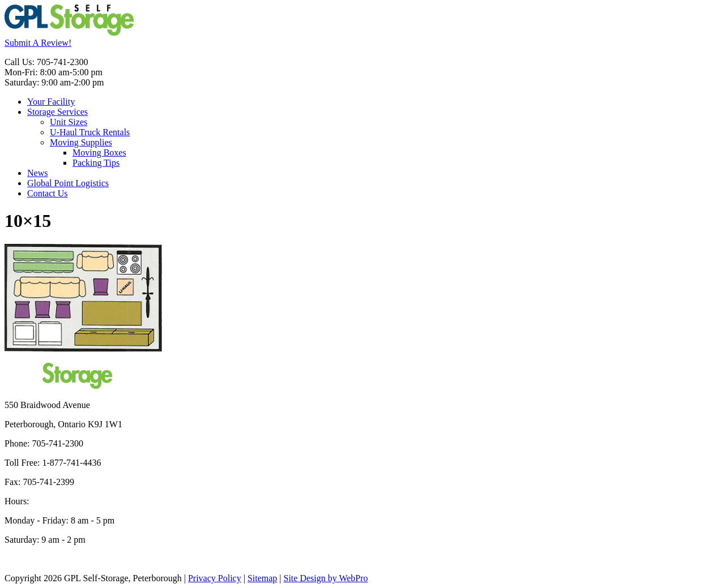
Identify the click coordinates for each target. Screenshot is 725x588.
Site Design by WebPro (326, 578)
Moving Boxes (99, 153)
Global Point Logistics (68, 183)
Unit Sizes (69, 122)
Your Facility (51, 102)
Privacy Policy (215, 578)
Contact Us (48, 193)
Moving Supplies (81, 142)
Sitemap (262, 578)
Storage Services (57, 112)
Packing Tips (96, 163)
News (37, 173)
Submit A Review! (38, 43)
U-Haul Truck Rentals (90, 132)
